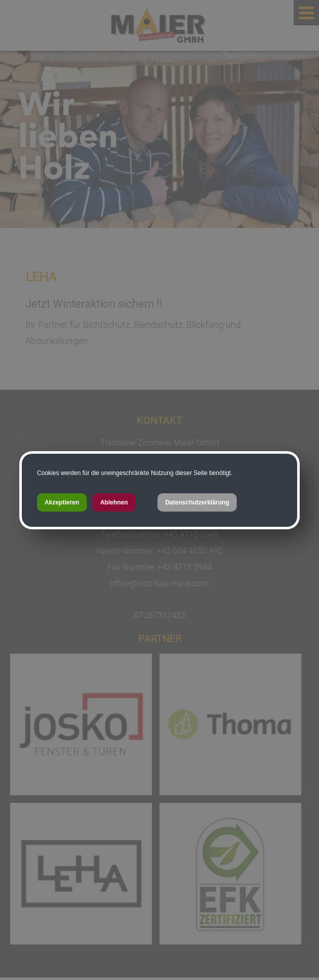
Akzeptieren (62, 502)
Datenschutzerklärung (197, 502)
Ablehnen (114, 502)
